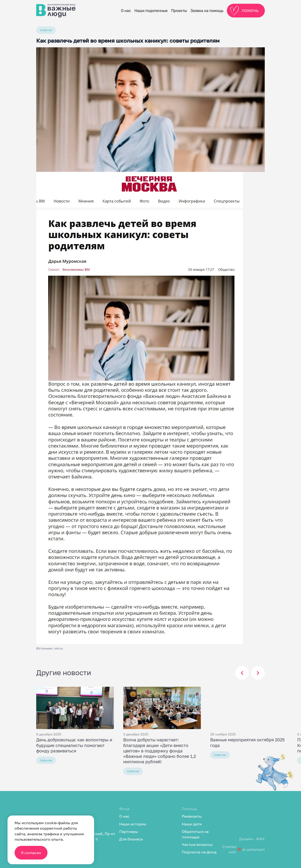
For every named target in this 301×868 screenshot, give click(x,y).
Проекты (179, 11)
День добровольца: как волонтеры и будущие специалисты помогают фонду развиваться (74, 745)
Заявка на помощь (207, 11)
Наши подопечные (151, 11)
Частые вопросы (197, 844)
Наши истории (133, 824)
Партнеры (129, 832)
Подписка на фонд (199, 852)
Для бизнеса (131, 839)
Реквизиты (192, 816)
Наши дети (192, 824)
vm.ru (58, 648)
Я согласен (31, 853)
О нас (126, 11)
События (46, 30)
